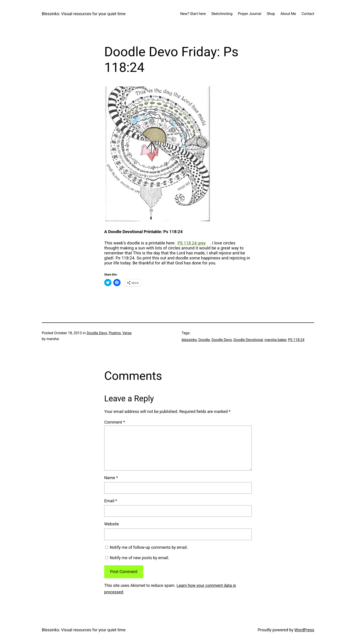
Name (111, 478)
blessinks (189, 340)
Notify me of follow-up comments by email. (149, 547)
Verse (127, 333)
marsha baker (275, 340)
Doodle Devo (97, 333)
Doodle (204, 340)
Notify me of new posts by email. (139, 558)
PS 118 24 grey (192, 243)
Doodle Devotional (248, 340)
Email (111, 501)
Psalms (115, 333)
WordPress (304, 630)
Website (111, 524)
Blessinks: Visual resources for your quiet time (84, 14)
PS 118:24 (296, 340)
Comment (115, 422)
